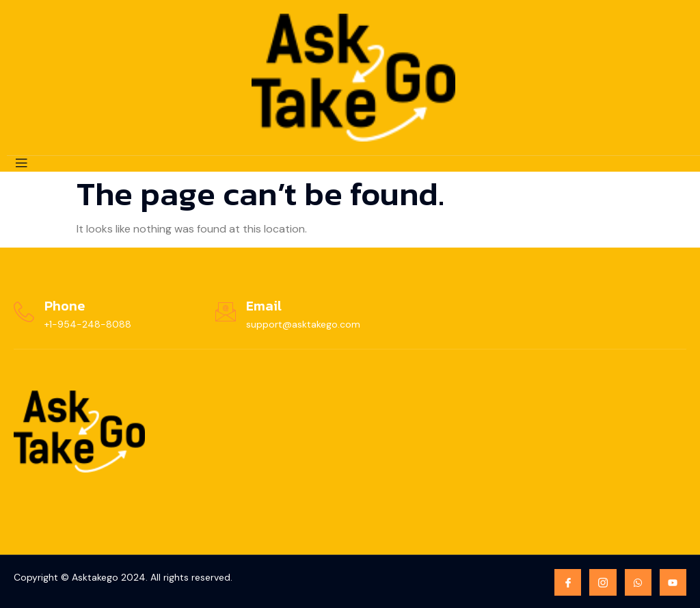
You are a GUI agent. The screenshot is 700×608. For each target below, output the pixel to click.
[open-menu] (21, 164)
